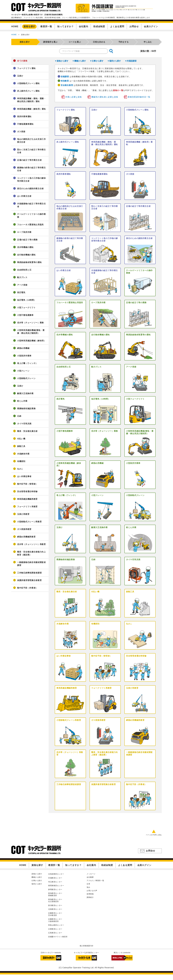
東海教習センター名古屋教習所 (55, 901)
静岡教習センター (55, 889)
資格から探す (37, 874)
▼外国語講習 (131, 61)
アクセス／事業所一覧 (95, 881)
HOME (14, 35)
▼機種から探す (79, 61)
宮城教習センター (55, 878)
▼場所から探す (114, 61)
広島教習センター (55, 933)
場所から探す (37, 884)
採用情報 (90, 894)
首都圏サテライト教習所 (58, 937)
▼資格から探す (62, 61)
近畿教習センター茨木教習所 (55, 914)
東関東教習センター (56, 886)
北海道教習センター (56, 874)
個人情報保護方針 (87, 946)
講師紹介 (90, 897)
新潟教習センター (55, 905)
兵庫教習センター (55, 929)
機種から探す (37, 877)
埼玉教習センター (55, 882)
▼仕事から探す (97, 61)
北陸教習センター (55, 909)
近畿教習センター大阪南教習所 (55, 920)
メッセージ (91, 874)
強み (88, 887)
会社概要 (90, 877)
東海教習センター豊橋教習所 (55, 894)
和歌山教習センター (56, 925)
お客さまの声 (92, 891)
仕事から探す (37, 881)
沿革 (88, 884)
